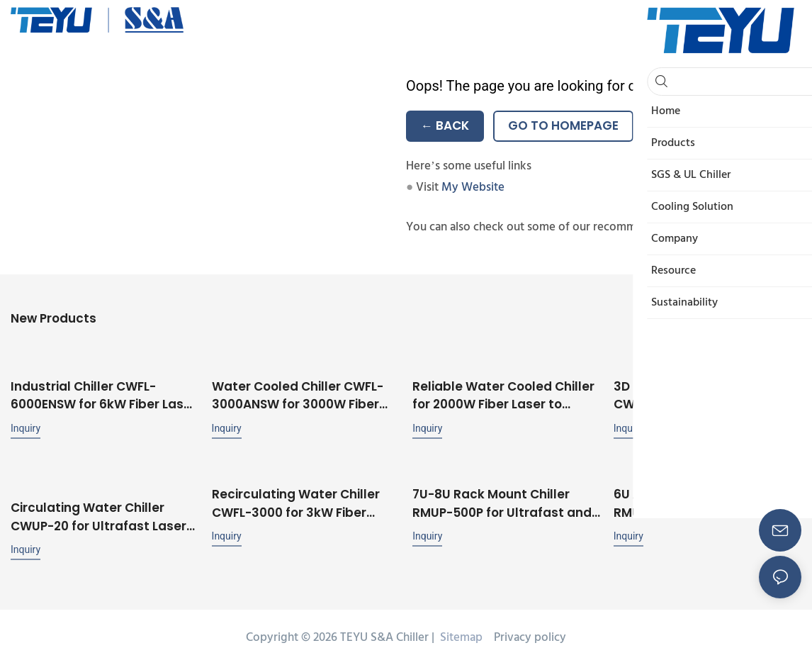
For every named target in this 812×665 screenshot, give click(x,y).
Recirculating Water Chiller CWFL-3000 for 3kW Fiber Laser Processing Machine (296, 502)
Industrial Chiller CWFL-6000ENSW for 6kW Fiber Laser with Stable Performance (103, 395)
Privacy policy (530, 636)
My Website (473, 188)
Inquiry (26, 427)
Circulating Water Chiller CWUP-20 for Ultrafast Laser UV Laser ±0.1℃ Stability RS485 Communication (105, 515)
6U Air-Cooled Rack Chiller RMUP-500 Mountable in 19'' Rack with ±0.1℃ (698, 502)
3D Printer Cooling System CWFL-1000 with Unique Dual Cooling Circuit (700, 395)
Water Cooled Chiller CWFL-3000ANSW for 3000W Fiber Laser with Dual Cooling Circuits (298, 395)
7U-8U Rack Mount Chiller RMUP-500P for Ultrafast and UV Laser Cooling (502, 502)
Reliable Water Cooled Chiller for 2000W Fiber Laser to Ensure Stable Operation (503, 395)
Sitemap (460, 636)
